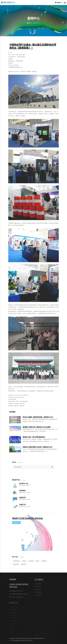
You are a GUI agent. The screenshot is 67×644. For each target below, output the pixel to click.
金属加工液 (22, 506)
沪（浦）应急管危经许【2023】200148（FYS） (21, 641)
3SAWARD (31, 562)
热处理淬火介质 (24, 485)
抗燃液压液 (22, 499)
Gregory (23, 565)
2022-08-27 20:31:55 (25, 487)
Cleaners (44, 562)
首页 (28, 23)
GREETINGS (16, 565)
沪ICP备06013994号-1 (39, 638)
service (24, 562)
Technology (17, 562)
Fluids (37, 562)
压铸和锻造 (22, 492)
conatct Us (16, 524)
